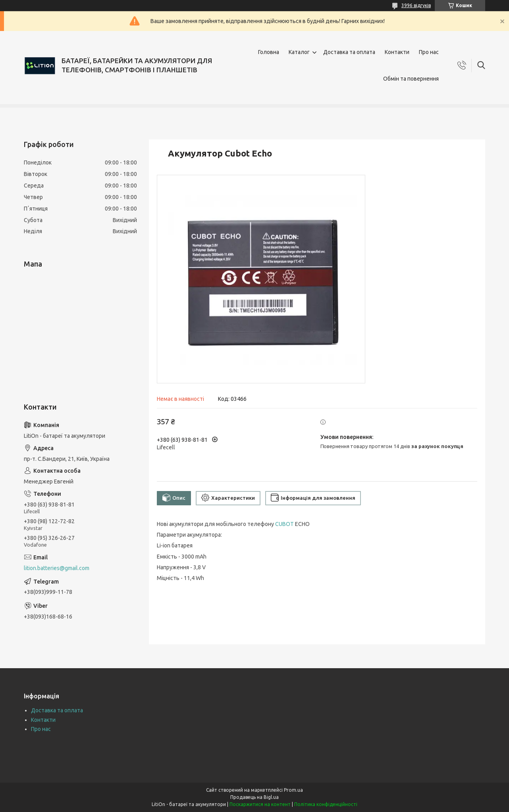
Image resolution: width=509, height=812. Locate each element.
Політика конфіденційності (326, 804)
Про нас (429, 52)
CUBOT (284, 524)
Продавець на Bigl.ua (254, 797)
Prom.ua (293, 790)
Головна (269, 52)
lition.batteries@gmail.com (57, 568)
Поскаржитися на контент (260, 804)
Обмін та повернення (411, 79)
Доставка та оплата (349, 52)
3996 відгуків (416, 5)
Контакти (397, 52)
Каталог (299, 52)
